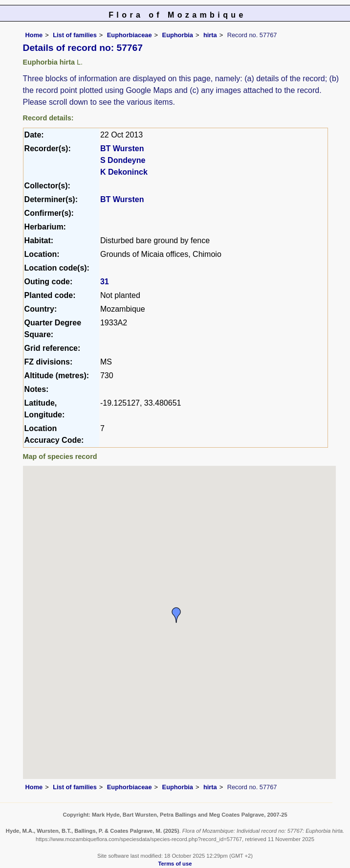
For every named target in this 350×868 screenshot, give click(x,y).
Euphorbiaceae (130, 35)
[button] (176, 615)
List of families (75, 35)
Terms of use (175, 864)
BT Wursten (122, 148)
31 (105, 282)
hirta (210, 35)
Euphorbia (178, 35)
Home (34, 35)
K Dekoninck (124, 172)
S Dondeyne (123, 160)
